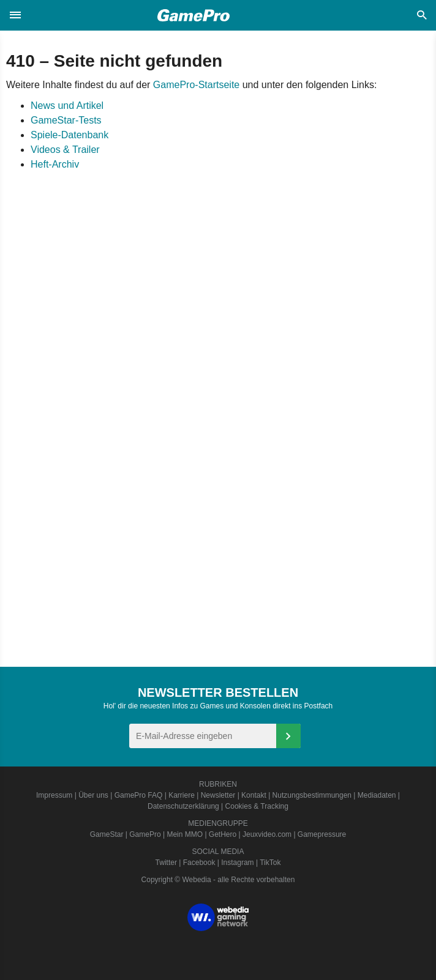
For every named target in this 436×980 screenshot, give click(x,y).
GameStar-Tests (66, 120)
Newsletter (218, 795)
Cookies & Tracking (257, 806)
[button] (15, 15)
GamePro (145, 834)
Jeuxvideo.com (267, 834)
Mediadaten (377, 795)
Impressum (54, 795)
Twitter (166, 863)
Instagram (237, 863)
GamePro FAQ (139, 795)
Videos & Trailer (65, 150)
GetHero (223, 834)
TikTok (270, 863)
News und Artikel (67, 106)
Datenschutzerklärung (183, 806)
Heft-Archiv (55, 164)
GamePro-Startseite (196, 85)
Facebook (199, 863)
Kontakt (254, 795)
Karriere (182, 795)
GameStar (107, 834)
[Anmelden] (288, 736)
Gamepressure (322, 834)
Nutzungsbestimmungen (312, 795)
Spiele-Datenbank (70, 135)
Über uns (93, 795)
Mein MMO (185, 834)
